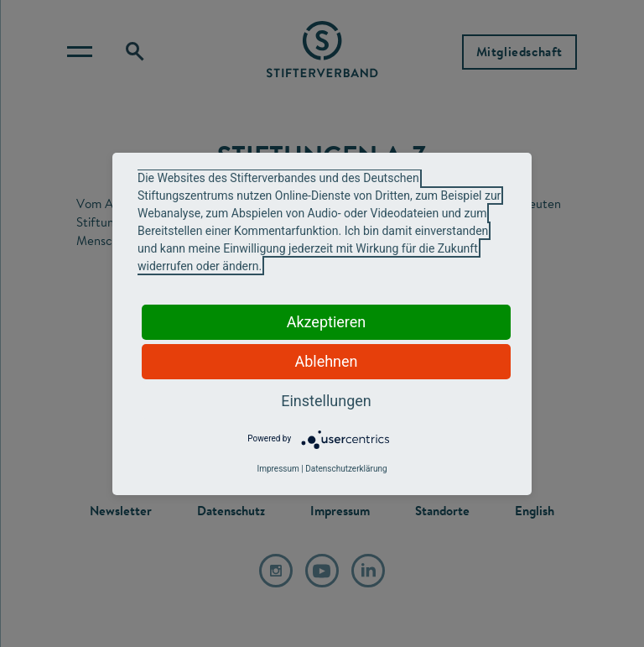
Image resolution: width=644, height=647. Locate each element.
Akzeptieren (327, 322)
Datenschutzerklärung (346, 469)
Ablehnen (326, 361)
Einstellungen (326, 401)
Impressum (278, 469)
